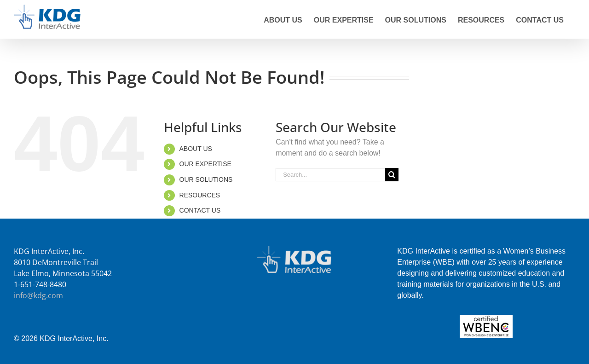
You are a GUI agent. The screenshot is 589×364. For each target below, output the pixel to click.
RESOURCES (200, 195)
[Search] (392, 175)
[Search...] (330, 175)
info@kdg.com (38, 295)
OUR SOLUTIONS (206, 179)
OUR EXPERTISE (205, 164)
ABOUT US (196, 149)
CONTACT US (200, 210)
